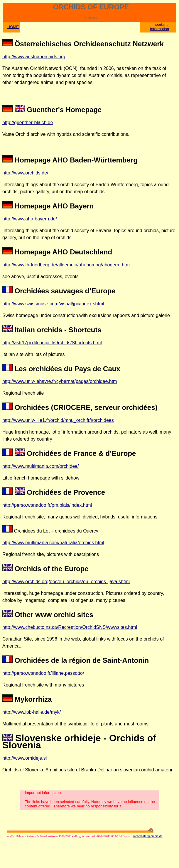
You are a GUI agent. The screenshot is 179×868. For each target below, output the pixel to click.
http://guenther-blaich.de (28, 123)
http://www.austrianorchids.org (34, 57)
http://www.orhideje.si (25, 758)
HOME (13, 27)
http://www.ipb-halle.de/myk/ (32, 712)
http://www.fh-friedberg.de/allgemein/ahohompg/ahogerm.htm (66, 265)
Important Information (159, 27)
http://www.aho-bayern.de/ (30, 219)
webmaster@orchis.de (148, 836)
